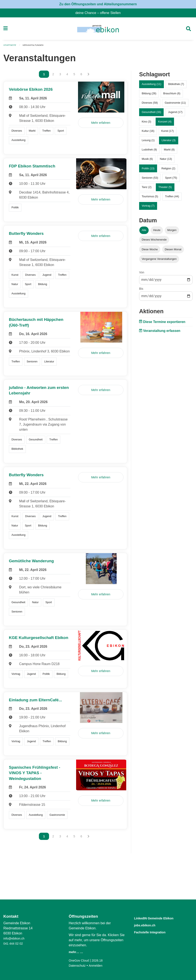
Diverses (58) (150, 105)
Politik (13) (148, 170)
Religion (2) (168, 170)
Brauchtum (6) (172, 95)
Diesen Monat (173, 251)
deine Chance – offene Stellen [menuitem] (100, 13)
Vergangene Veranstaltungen (159, 261)
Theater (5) (165, 189)
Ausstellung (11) (151, 86)
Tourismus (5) (150, 198)
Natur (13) (166, 161)
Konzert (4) (165, 123)
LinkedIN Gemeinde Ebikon (160, 918)
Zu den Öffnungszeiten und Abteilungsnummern (98, 4)
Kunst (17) (168, 133)
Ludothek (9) (149, 151)
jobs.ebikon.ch (148, 925)
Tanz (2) (147, 189)
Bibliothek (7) (176, 86)
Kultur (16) (148, 133)
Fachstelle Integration (155, 932)
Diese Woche (150, 251)
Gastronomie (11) (175, 105)
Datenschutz (78, 965)
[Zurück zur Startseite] (98, 30)
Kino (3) (146, 123)
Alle (144, 232)
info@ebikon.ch (15, 938)
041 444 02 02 (14, 943)
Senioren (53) (150, 179)
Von (142, 274)
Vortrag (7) (148, 208)
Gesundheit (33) (151, 114)
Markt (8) (169, 151)
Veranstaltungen (36, 47)
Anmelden (98, 965)
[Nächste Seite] (88, 76)
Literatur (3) (169, 142)
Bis (141, 290)
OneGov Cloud (80, 960)
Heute (157, 232)
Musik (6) (147, 161)
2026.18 (100, 960)
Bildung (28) (149, 95)
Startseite (10, 47)
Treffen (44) (172, 198)
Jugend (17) (175, 114)
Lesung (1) (148, 142)
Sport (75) (171, 179)
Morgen (172, 232)
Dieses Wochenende (154, 242)
